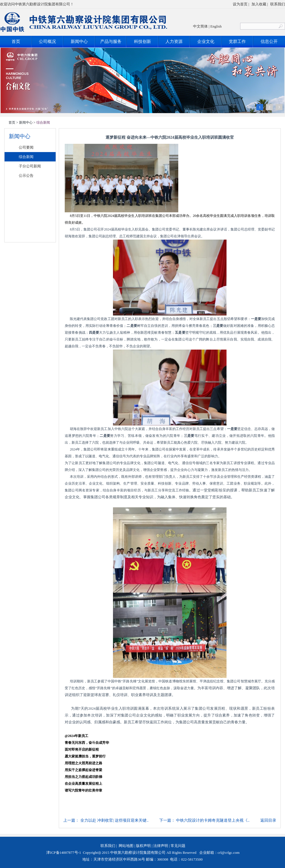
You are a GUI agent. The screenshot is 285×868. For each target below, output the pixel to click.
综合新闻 (26, 157)
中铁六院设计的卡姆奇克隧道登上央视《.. (213, 820)
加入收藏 (259, 4)
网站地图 (126, 846)
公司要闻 (26, 147)
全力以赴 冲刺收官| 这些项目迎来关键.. (115, 820)
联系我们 (278, 4)
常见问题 (178, 846)
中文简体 (200, 26)
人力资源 (174, 41)
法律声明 (161, 846)
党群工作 (237, 41)
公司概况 (47, 41)
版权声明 (143, 846)
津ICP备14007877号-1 (63, 853)
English (216, 26)
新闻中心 (79, 41)
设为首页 (240, 4)
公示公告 (26, 176)
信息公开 (269, 41)
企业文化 (206, 41)
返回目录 (268, 820)
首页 (16, 41)
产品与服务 (111, 41)
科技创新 (142, 41)
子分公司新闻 (30, 166)
